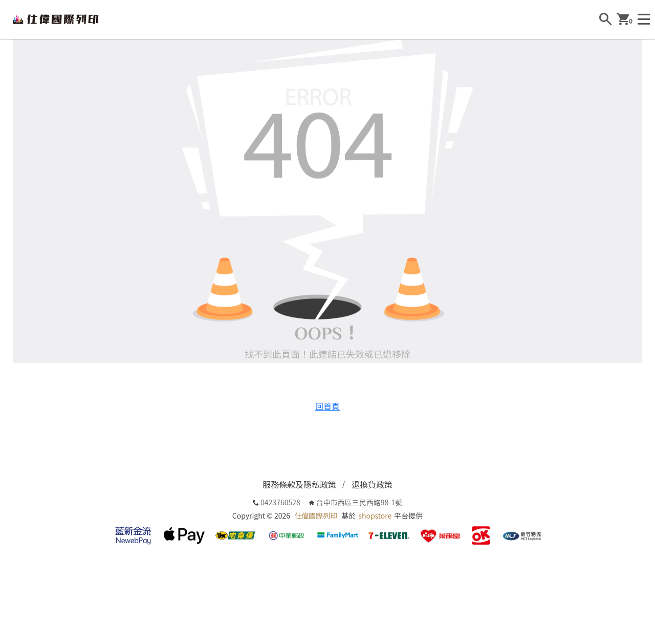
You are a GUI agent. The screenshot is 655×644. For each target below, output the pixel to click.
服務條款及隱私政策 (299, 484)
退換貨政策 (372, 484)
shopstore (375, 516)
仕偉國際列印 (316, 516)
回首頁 (327, 406)
